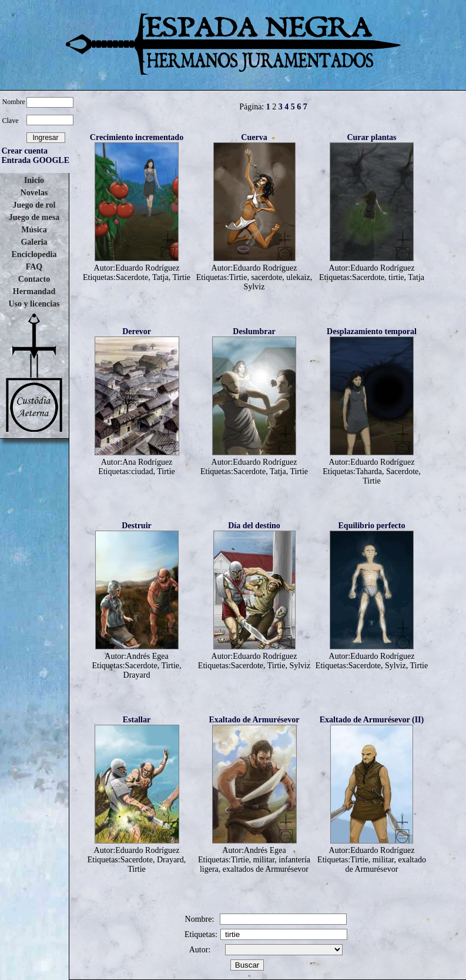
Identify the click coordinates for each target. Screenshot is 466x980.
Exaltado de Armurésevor (254, 720)
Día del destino (254, 526)
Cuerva (254, 137)
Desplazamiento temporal (372, 331)
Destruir (137, 526)
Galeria (34, 242)
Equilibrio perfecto (372, 526)
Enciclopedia (34, 254)
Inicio (34, 180)
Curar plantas (371, 137)
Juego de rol (34, 205)
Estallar (137, 720)
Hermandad (34, 291)
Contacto (34, 279)
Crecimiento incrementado (137, 137)
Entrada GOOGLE (36, 160)
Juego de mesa (34, 217)
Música (34, 230)
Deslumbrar (254, 331)
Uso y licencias (34, 304)
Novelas (34, 193)
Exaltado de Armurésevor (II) (372, 720)
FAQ (34, 267)
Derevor (137, 331)
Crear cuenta (25, 151)
